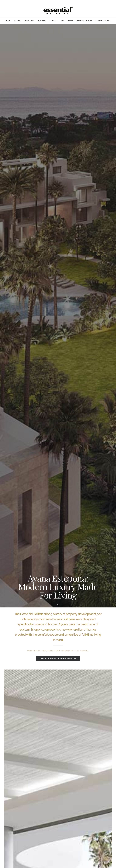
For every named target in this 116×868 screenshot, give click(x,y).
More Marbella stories (80, 547)
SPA (62, 21)
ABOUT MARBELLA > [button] (103, 21)
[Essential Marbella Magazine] (58, 9)
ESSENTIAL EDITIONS (84, 21)
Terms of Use (70, 807)
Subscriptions (18, 810)
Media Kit (16, 807)
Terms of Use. (78, 854)
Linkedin (42, 814)
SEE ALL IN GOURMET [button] (58, 771)
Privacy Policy (71, 810)
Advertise (16, 814)
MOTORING (42, 21)
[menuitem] (9, 21)
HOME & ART (29, 21)
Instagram (43, 810)
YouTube (42, 821)
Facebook (42, 807)
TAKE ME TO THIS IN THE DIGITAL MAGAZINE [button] (58, 132)
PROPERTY (53, 21)
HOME (8, 21)
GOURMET (17, 21)
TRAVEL (70, 21)
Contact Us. (88, 854)
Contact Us (17, 817)
